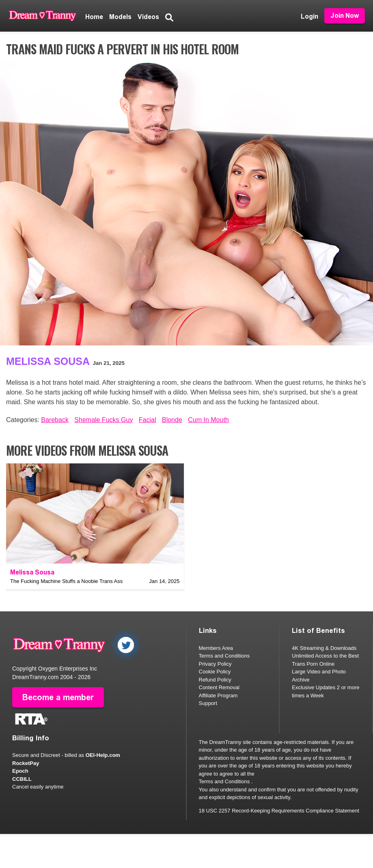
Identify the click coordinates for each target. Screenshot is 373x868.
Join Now (345, 16)
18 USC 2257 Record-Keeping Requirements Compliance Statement (279, 810)
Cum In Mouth (208, 420)
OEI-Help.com (103, 755)
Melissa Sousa (48, 361)
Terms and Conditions (224, 656)
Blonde (172, 420)
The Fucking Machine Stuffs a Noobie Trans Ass (66, 581)
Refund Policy (215, 680)
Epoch (20, 771)
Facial (148, 420)
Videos (148, 17)
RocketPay (26, 763)
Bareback (55, 420)
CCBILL (22, 779)
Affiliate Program (218, 695)
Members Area (216, 648)
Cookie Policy (215, 672)
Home (94, 17)
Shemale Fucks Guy (103, 420)
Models (120, 17)
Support (208, 703)
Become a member (58, 697)
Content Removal (219, 687)
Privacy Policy (215, 664)
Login (309, 16)
